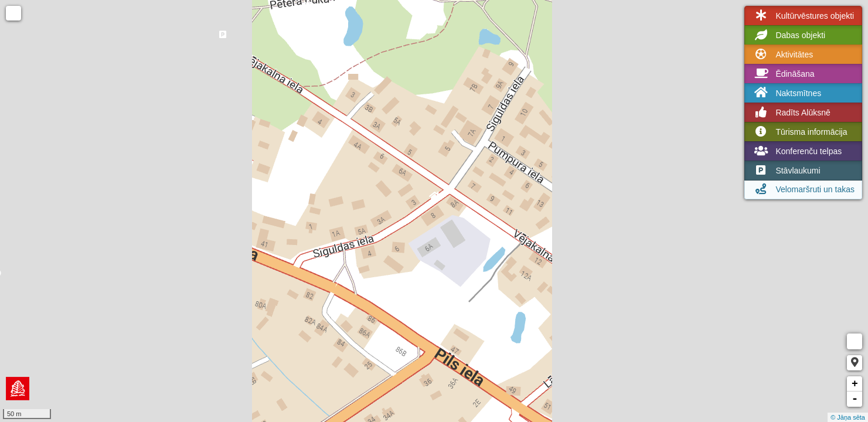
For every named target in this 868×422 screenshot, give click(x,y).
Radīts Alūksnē (791, 113)
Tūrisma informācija (799, 132)
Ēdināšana (783, 74)
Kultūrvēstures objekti (803, 16)
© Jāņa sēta (848, 417)
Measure (855, 341)
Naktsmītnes (787, 93)
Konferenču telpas (797, 151)
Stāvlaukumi (786, 171)
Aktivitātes (782, 55)
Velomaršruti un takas (803, 189)
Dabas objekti (789, 35)
